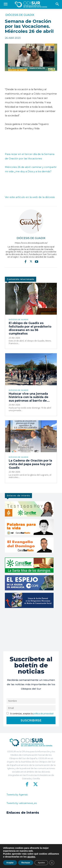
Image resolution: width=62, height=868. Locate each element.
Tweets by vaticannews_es (22, 803)
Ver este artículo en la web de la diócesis (30, 197)
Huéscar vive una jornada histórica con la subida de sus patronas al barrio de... (29, 397)
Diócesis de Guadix (20, 15)
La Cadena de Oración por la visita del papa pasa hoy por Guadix (30, 464)
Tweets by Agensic (17, 795)
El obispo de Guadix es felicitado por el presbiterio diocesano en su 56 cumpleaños (30, 328)
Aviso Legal (38, 863)
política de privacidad (43, 714)
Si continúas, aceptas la (30, 714)
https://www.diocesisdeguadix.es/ (31, 243)
